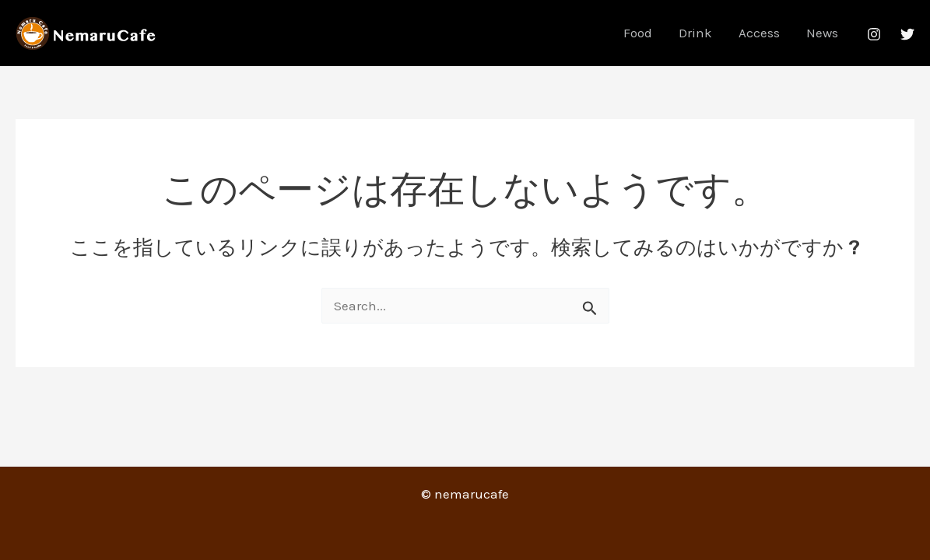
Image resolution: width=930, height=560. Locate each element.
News (822, 33)
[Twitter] (907, 34)
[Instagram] (874, 34)
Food (638, 33)
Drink (695, 33)
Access (759, 33)
